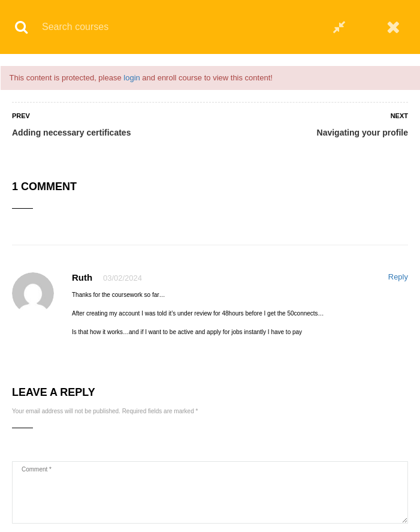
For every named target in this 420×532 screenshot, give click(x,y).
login (132, 78)
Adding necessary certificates (71, 133)
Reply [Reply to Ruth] (398, 277)
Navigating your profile (362, 133)
